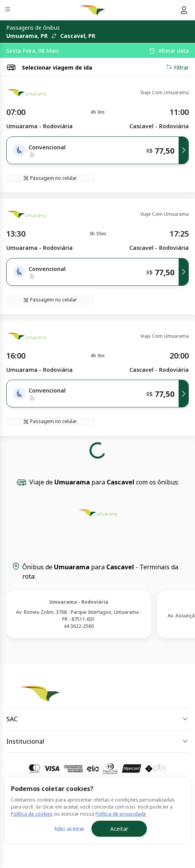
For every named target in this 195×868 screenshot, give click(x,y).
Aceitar (119, 829)
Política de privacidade (121, 814)
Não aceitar (69, 829)
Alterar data (174, 51)
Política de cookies (32, 814)
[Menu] (8, 10)
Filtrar (177, 67)
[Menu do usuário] (184, 10)
